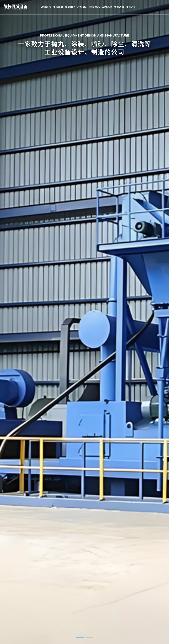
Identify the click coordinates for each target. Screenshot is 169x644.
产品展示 (82, 7)
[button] (80, 637)
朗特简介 (58, 7)
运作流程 (107, 7)
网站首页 (46, 7)
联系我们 (131, 7)
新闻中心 (70, 7)
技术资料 (119, 7)
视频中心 (95, 7)
